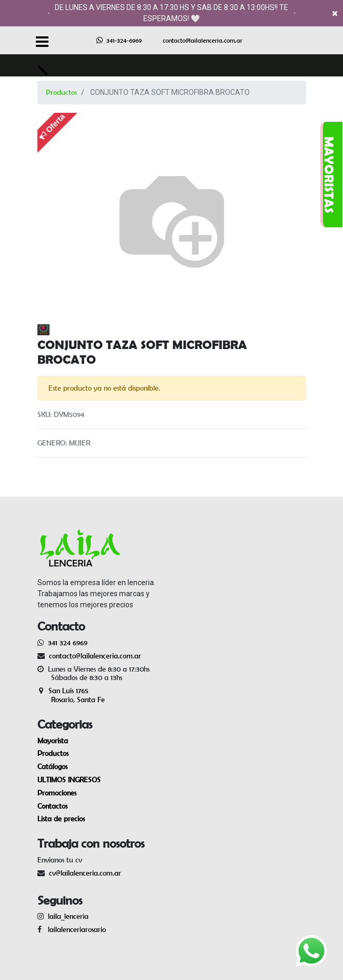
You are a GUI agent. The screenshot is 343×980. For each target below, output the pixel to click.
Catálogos (52, 766)
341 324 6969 (68, 643)
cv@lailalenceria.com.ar (85, 873)
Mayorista (53, 741)
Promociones (57, 793)
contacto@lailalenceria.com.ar (203, 40)
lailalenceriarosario (75, 929)
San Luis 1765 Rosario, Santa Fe (71, 695)
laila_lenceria (68, 916)
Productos (61, 92)
